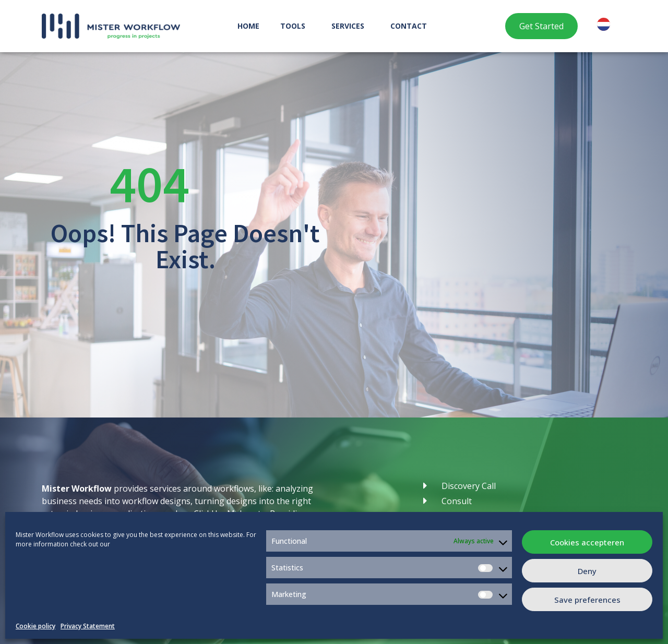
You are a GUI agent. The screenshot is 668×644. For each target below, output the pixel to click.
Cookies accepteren (587, 542)
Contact (409, 26)
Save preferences (587, 600)
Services (350, 26)
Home (248, 26)
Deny (587, 571)
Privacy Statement (88, 626)
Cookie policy (35, 626)
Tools (295, 26)
